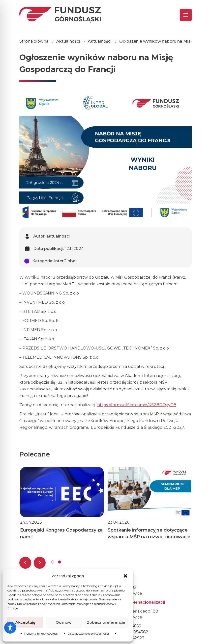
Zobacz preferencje (106, 622)
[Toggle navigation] (181, 15)
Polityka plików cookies (41, 633)
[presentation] (25, 563)
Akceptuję (25, 622)
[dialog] (202, 634)
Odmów (64, 622)
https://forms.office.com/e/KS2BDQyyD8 (137, 405)
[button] (125, 576)
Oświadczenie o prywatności (88, 633)
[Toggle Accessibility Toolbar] (10, 628)
